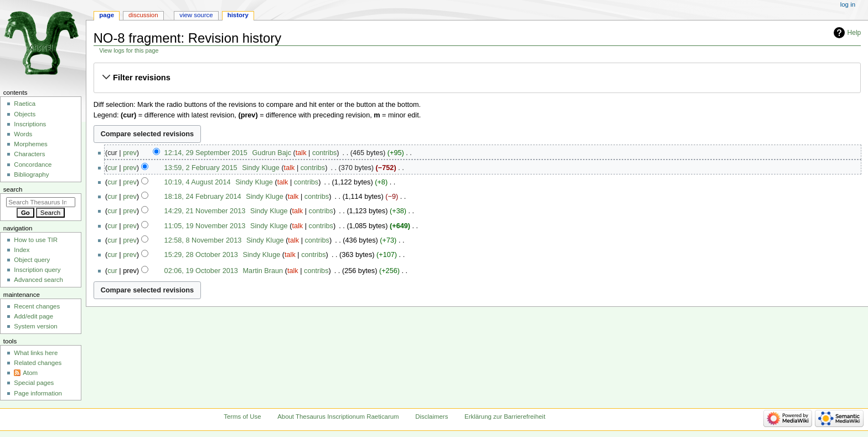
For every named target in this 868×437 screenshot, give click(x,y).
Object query (32, 260)
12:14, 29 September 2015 (206, 153)
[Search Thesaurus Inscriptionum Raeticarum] (41, 202)
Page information (38, 393)
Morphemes (30, 144)
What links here (36, 353)
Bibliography (31, 174)
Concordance (33, 164)
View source (196, 15)
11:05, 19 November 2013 (205, 226)
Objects (25, 114)
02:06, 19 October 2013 (201, 271)
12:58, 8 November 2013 (203, 240)
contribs (324, 153)
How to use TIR (36, 240)
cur (112, 168)
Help (854, 33)
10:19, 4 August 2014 (198, 182)
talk (301, 153)
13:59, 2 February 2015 (201, 168)
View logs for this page (129, 50)
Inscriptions (30, 124)
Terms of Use (242, 417)
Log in (848, 4)
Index (22, 250)
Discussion (143, 15)
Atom (30, 373)
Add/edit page (33, 316)
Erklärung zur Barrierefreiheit (505, 417)
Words (23, 134)
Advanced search (38, 280)
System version (35, 326)
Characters (29, 154)
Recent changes (37, 306)
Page (107, 15)
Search (13, 189)
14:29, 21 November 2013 (205, 211)
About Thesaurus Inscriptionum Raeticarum (338, 417)
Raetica (25, 104)
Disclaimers (432, 417)
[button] (477, 78)
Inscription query (37, 270)
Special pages (34, 383)
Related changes (38, 363)
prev (130, 153)
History (238, 15)
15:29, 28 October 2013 (201, 255)
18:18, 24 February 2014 (203, 197)
